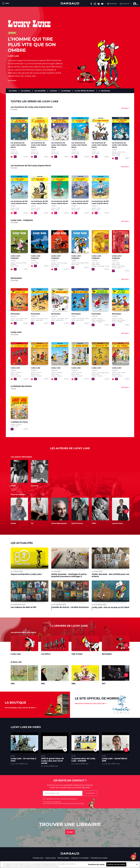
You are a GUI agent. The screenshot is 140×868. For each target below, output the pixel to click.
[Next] (126, 511)
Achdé (13, 523)
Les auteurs (26, 91)
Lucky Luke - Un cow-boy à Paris (23, 760)
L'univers (53, 91)
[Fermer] (137, 864)
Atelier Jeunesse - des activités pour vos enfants (110, 575)
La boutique (66, 91)
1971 (104, 684)
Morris (13, 486)
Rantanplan (107, 654)
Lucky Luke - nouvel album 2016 (115, 760)
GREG (94, 523)
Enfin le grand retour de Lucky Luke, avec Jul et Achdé (52, 761)
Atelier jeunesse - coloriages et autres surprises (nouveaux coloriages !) (69, 575)
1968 (73, 684)
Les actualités (40, 91)
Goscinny (35, 486)
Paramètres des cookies (99, 858)
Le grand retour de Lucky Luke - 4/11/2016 (83, 760)
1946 (13, 684)
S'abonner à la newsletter (80, 858)
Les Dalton (46, 654)
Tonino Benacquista (59, 523)
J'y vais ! (70, 832)
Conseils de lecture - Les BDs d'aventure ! (70, 608)
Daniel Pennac (77, 523)
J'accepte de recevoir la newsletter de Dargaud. (61, 799)
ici (83, 804)
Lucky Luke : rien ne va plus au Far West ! (110, 608)
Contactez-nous (38, 858)
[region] (70, 865)
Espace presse (51, 858)
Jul (32, 523)
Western (12, 33)
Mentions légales (63, 858)
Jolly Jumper (77, 654)
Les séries (13, 91)
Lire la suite (12, 81)
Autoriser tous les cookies (116, 864)
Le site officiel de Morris (84, 91)
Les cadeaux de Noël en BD (23, 607)
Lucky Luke (16, 654)
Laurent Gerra (117, 523)
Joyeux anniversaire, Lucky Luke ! (26, 574)
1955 (43, 684)
